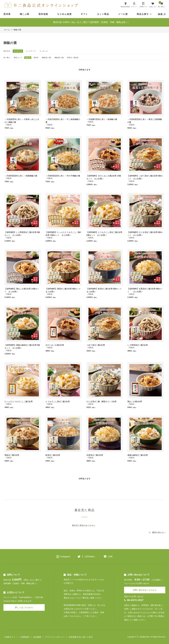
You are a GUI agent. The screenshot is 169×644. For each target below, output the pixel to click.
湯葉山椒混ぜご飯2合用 (138, 455)
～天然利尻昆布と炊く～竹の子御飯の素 (63, 176)
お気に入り (153, 7)
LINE (110, 557)
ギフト (84, 14)
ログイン (134, 7)
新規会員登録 (125, 7)
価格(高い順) (59, 58)
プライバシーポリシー (55, 637)
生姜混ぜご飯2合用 (95, 455)
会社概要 (37, 637)
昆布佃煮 (43, 14)
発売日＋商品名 (73, 58)
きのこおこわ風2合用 (55, 345)
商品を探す (143, 14)
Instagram (65, 557)
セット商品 (103, 14)
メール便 (123, 14)
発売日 (36, 58)
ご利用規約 (24, 637)
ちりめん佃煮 (64, 14)
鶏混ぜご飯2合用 (12, 455)
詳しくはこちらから (24, 607)
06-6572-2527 (135, 600)
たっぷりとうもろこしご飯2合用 (19, 401)
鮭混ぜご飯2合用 (53, 455)
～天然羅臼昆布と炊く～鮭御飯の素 (102, 119)
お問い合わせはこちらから (145, 590)
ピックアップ (31, 51)
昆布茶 (7, 14)
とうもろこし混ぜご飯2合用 (58, 401)
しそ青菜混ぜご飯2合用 (138, 345)
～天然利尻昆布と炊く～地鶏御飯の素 (21, 176)
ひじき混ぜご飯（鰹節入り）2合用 (101, 401)
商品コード (18, 58)
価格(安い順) (46, 58)
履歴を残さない (159, 532)
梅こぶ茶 (25, 14)
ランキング (44, 51)
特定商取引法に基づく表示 (81, 637)
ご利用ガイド (143, 7)
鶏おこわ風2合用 (135, 401)
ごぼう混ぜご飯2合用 (96, 345)
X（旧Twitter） (89, 557)
